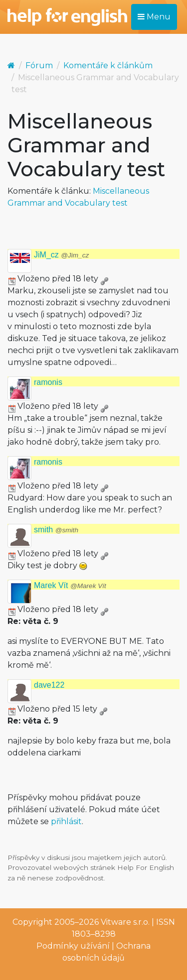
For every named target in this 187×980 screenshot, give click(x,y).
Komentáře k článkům (108, 65)
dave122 (49, 685)
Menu (154, 17)
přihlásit (66, 821)
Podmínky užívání (73, 946)
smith (56, 530)
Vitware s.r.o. (125, 922)
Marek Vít (70, 585)
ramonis (48, 382)
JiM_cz (61, 255)
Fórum (39, 65)
